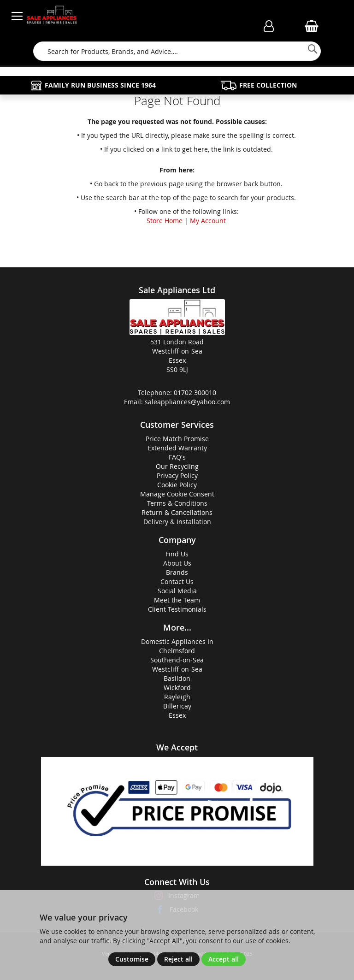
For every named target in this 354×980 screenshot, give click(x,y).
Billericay (177, 706)
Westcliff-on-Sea (177, 669)
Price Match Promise (177, 439)
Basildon (177, 678)
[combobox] (177, 51)
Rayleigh (177, 697)
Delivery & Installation (177, 522)
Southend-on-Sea (177, 660)
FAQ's (177, 457)
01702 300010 (195, 393)
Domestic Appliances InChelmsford (177, 646)
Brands (177, 572)
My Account (208, 221)
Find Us (177, 554)
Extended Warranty (177, 448)
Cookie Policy (177, 485)
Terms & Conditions (177, 503)
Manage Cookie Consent (177, 494)
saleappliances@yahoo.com (187, 402)
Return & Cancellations (177, 512)
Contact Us (177, 582)
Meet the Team (177, 600)
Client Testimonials (177, 609)
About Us (177, 563)
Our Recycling (177, 466)
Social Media (177, 591)
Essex (177, 715)
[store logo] (52, 16)
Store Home (165, 221)
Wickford (177, 688)
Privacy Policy (177, 475)
